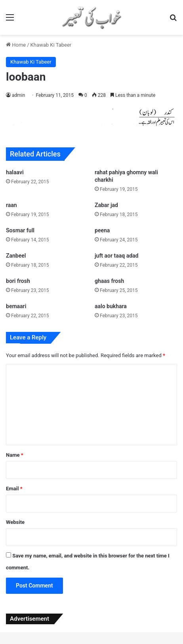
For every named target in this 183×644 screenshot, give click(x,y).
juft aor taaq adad (116, 256)
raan (11, 205)
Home (16, 45)
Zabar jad (106, 205)
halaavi (15, 172)
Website (15, 522)
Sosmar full (20, 230)
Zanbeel (16, 256)
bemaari (16, 306)
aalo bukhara (111, 306)
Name (15, 455)
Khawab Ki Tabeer (51, 45)
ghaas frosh (109, 281)
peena (102, 230)
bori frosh (18, 281)
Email (14, 489)
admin (18, 95)
